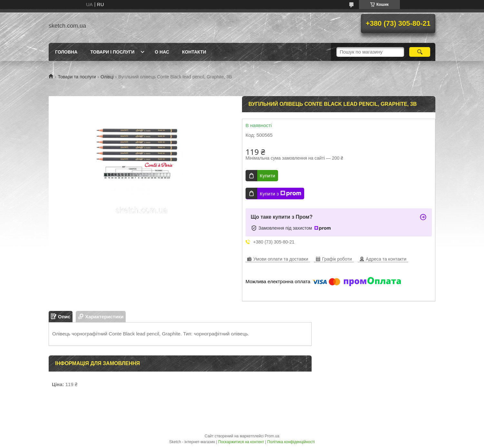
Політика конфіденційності (291, 442)
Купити (267, 176)
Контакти (194, 52)
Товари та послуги (77, 77)
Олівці (107, 77)
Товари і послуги (112, 52)
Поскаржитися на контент (241, 442)
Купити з (281, 194)
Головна (66, 52)
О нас (162, 52)
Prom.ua (272, 436)
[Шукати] (420, 52)
